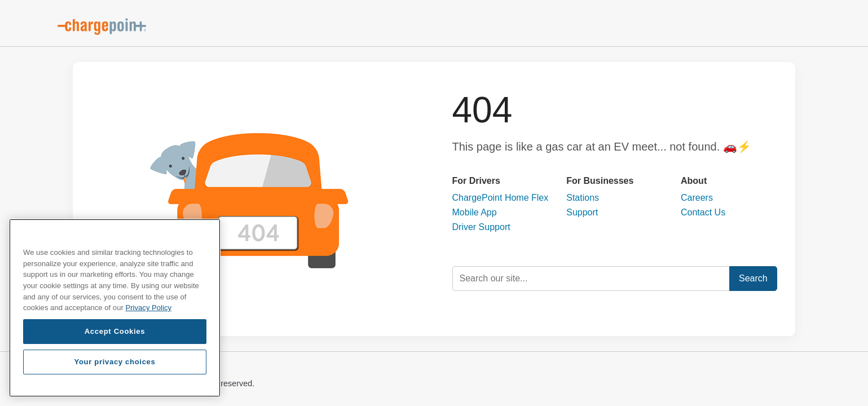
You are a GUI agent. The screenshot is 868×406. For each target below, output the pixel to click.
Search (753, 278)
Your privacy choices (114, 362)
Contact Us (703, 212)
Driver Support (481, 227)
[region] (115, 308)
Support (582, 212)
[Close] (206, 236)
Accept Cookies (115, 331)
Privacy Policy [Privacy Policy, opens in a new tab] (148, 308)
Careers (697, 198)
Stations (583, 198)
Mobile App (475, 212)
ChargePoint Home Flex (501, 198)
